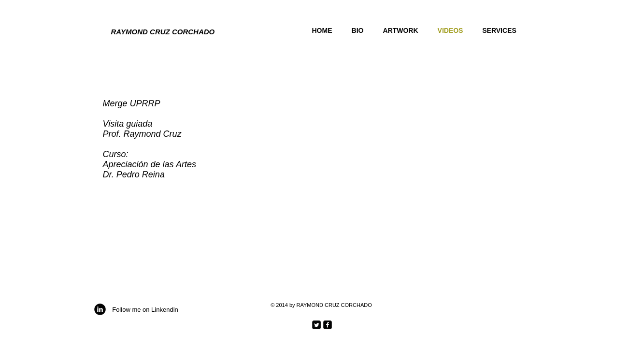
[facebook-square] (328, 325)
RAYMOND (129, 32)
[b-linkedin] (100, 309)
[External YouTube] (379, 157)
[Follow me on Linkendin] (145, 310)
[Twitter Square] (316, 325)
